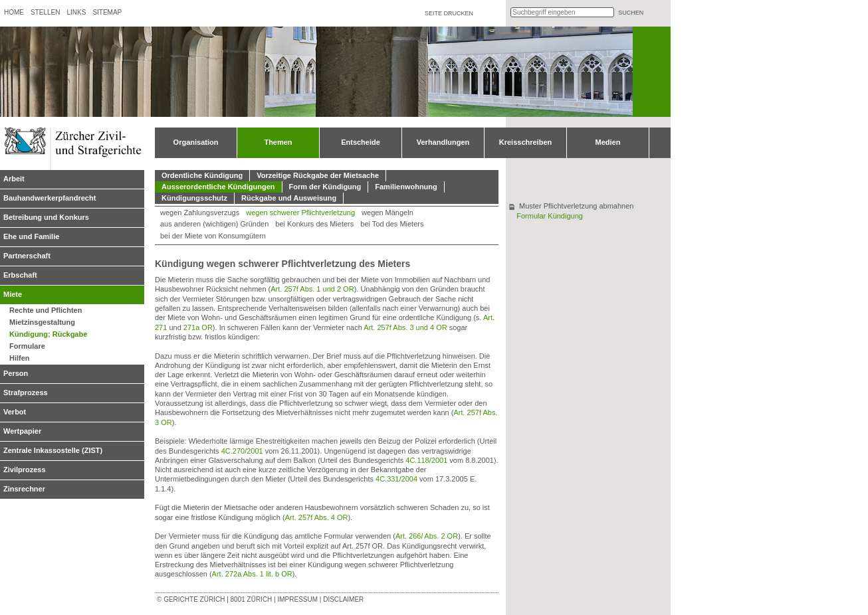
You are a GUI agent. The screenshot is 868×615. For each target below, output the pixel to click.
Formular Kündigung (550, 216)
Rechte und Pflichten (46, 310)
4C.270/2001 (242, 451)
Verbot (15, 412)
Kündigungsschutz (194, 198)
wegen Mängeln (387, 213)
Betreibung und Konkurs (46, 217)
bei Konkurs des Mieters (314, 224)
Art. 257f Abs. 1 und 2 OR (312, 289)
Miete (13, 294)
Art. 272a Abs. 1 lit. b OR (252, 574)
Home (14, 12)
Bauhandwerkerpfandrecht (50, 198)
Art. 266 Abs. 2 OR (427, 536)
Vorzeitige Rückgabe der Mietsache (318, 175)
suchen (631, 13)
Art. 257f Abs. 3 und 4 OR (405, 327)
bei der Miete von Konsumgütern (213, 236)
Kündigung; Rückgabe (48, 334)
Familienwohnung (406, 187)
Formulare (27, 346)
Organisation (196, 142)
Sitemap (107, 12)
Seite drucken (449, 13)
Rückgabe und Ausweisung (289, 198)
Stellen (45, 12)
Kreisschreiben (525, 142)
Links (76, 12)
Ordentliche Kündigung (202, 175)
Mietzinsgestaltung (42, 322)
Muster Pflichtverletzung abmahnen (576, 206)
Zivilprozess (25, 470)
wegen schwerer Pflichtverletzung (300, 213)
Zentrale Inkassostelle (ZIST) (53, 450)
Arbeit (14, 179)
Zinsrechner (24, 489)
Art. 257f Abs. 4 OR (317, 517)
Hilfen (20, 358)
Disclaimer (343, 599)
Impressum (297, 599)
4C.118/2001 (426, 460)
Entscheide (361, 142)
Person (16, 373)
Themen (278, 142)
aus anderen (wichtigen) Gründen (214, 224)
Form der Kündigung (325, 187)
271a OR (198, 327)
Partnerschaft (27, 256)
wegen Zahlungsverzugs (200, 213)
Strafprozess (26, 393)
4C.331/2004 (396, 479)
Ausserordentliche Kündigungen (218, 187)
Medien (608, 142)
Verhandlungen (443, 142)
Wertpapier (22, 431)
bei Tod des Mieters (392, 224)
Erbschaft (20, 275)
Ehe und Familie (31, 236)
